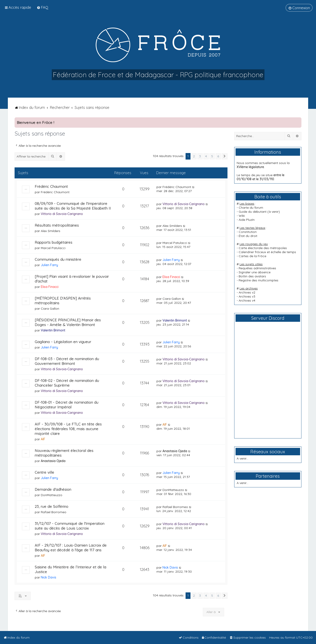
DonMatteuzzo (52, 495)
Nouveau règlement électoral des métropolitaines (64, 453)
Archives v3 (247, 296)
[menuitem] (42, 7)
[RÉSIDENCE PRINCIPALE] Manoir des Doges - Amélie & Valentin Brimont (68, 322)
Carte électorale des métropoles (263, 248)
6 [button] (218, 156)
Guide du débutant (253, 212)
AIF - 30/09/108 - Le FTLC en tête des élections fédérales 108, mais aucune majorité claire (68, 429)
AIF (43, 439)
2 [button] (194, 156)
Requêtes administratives (257, 268)
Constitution (248, 232)
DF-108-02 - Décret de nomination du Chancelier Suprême (67, 383)
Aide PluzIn (247, 220)
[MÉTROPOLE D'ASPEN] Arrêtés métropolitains (63, 300)
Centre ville (44, 472)
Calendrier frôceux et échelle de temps (267, 252)
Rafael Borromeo (54, 512)
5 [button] (212, 156)
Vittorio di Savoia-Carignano (62, 214)
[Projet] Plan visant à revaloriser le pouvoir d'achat (72, 279)
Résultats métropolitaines (57, 225)
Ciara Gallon (50, 309)
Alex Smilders (51, 231)
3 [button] (200, 156)
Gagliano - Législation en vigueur (63, 342)
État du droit (248, 236)
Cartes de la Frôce (252, 256)
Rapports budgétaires (54, 242)
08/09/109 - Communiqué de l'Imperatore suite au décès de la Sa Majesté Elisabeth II (73, 206)
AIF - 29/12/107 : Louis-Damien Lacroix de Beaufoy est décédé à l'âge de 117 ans (71, 548)
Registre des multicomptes (259, 280)
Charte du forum (251, 208)
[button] (225, 156)
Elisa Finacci (50, 287)
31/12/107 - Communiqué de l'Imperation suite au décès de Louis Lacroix (70, 526)
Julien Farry (49, 265)
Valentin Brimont (53, 330)
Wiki (242, 216)
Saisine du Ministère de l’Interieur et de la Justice (70, 569)
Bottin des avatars (252, 276)
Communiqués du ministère (58, 259)
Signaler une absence (255, 272)
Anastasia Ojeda (53, 461)
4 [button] (206, 156)
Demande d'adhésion (53, 489)
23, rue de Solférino (52, 506)
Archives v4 (247, 300)
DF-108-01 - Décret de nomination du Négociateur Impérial (67, 405)
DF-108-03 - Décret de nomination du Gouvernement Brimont (67, 361)
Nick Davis (49, 577)
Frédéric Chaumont (51, 186)
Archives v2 (247, 292)
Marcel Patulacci (53, 248)
